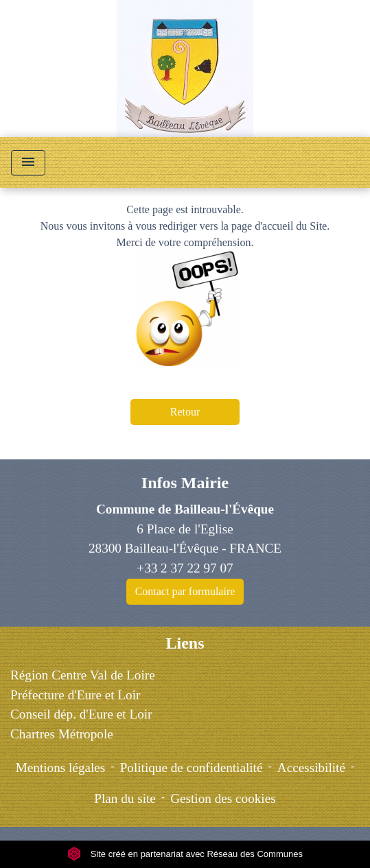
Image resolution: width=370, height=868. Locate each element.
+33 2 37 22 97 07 (185, 568)
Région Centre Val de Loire (83, 675)
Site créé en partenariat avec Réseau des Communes (185, 854)
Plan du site (125, 798)
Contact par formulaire (185, 591)
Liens (185, 643)
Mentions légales (61, 768)
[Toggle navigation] (28, 163)
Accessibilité (311, 768)
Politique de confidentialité (192, 768)
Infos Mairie (185, 483)
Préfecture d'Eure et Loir (75, 695)
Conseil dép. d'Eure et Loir (81, 714)
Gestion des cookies (223, 798)
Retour (185, 412)
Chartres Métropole (62, 734)
